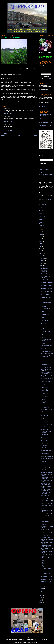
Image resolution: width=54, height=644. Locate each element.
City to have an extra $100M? (47, 568)
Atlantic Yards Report (43, 204)
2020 (41, 242)
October (43, 260)
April (42, 587)
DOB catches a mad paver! (46, 404)
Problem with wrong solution (46, 463)
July (42, 265)
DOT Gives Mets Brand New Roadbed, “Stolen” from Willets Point (45, 117)
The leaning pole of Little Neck (47, 554)
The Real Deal (42, 224)
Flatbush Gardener (42, 210)
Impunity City (41, 215)
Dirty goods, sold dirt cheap (46, 447)
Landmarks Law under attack (46, 531)
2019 (41, 243)
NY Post (6, 66)
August (43, 264)
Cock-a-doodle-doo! (45, 445)
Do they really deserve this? (46, 428)
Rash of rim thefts (44, 570)
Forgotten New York (43, 212)
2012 (41, 255)
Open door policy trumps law (46, 363)
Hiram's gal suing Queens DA (47, 473)
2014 (41, 252)
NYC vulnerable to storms (46, 507)
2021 (41, 240)
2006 (41, 602)
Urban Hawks (41, 225)
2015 (41, 250)
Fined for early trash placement (47, 575)
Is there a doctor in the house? (47, 499)
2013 (41, 254)
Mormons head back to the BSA (47, 504)
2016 (41, 248)
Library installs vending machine (47, 457)
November (43, 259)
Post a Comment (4, 134)
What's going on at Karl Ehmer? (47, 497)
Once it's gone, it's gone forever (47, 515)
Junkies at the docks (45, 436)
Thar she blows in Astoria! (46, 352)
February (43, 590)
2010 (41, 596)
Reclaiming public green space (47, 458)
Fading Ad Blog (42, 209)
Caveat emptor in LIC (45, 408)
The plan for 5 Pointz (45, 330)
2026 (41, 231)
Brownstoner (41, 206)
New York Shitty (42, 217)
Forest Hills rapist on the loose (47, 513)
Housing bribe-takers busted (46, 580)
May (42, 585)
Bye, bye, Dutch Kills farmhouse (47, 378)
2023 (41, 236)
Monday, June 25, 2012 (9, 114)
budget (11, 102)
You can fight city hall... (45, 529)
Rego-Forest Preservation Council (45, 171)
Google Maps (43, 199)
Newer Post (3, 135)
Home (19, 135)
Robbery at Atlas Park (45, 495)
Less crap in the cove (45, 434)
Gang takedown (44, 358)
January (43, 592)
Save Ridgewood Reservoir (44, 173)
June (42, 267)
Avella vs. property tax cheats (47, 444)
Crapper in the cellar (45, 411)
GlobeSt (40, 213)
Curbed (40, 207)
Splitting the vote (44, 471)
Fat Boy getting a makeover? (46, 331)
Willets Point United (43, 176)
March (43, 588)
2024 (41, 235)
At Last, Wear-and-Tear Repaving (45, 114)
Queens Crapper (9, 101)
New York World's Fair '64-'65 (44, 170)
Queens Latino (42, 219)
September (43, 262)
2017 (41, 247)
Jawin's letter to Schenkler (46, 520)
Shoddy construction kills (46, 308)
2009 (41, 597)
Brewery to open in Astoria (46, 536)
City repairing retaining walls (46, 537)
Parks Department (24, 102)
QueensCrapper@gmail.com (44, 67)
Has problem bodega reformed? (47, 353)
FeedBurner (49, 79)
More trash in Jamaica (45, 269)
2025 (41, 233)
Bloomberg (7, 102)
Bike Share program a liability (47, 345)
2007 (41, 601)
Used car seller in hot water (46, 322)
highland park (16, 102)
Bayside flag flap (44, 525)
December (43, 257)
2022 (41, 238)
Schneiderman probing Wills (46, 509)
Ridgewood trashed (45, 430)
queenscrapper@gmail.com (27, 637)
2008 (41, 599)
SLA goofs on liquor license (46, 368)
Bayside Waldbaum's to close (47, 567)
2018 (41, 245)
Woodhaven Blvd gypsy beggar (47, 406)
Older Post (35, 135)
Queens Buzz (41, 218)
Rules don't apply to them (46, 297)
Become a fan (41, 154)
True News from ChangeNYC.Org (45, 174)
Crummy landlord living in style (47, 505)
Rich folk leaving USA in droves (47, 347)
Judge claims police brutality (46, 565)
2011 (41, 594)
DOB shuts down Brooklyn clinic (47, 409)
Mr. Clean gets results (45, 449)
